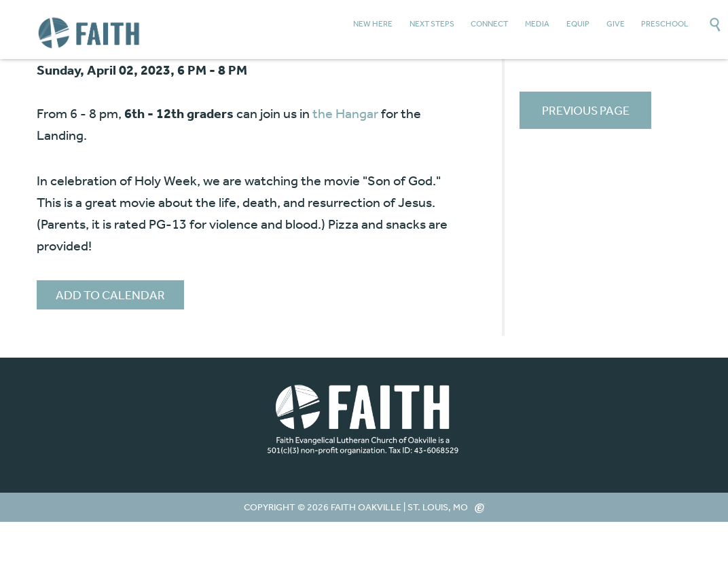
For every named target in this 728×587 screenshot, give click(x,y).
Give (616, 24)
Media (537, 24)
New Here (373, 24)
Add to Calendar (110, 295)
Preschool (665, 24)
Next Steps (432, 24)
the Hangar (345, 113)
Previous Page (586, 110)
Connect (489, 24)
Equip (578, 24)
